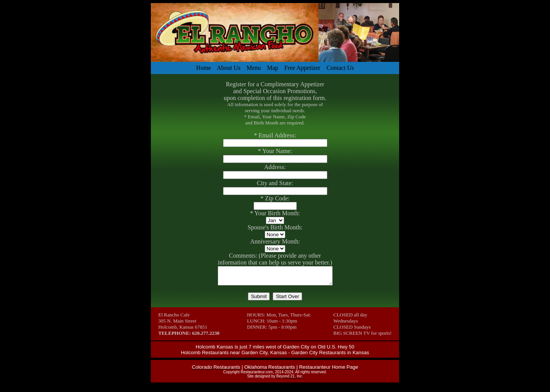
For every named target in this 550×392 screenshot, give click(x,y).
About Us (229, 68)
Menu (254, 68)
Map (273, 68)
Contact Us (340, 68)
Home (204, 68)
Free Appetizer (302, 68)
